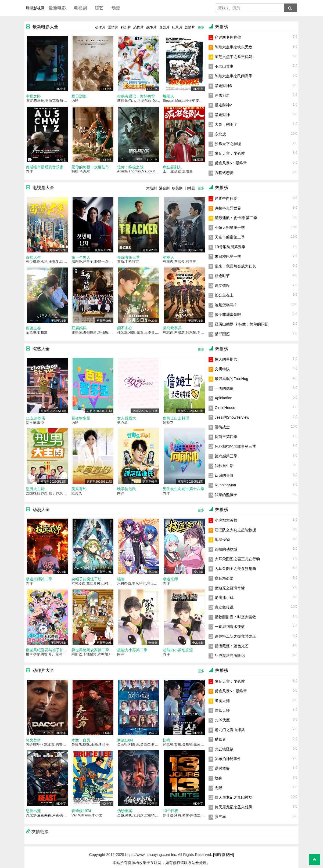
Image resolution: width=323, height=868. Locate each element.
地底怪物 (222, 540)
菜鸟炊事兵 (172, 328)
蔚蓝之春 (33, 328)
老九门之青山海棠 (230, 730)
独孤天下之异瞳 (228, 144)
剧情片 (190, 27)
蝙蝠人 (168, 96)
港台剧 (164, 188)
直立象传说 (224, 607)
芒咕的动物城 (226, 549)
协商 (167, 740)
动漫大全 (41, 510)
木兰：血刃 (81, 740)
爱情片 (113, 27)
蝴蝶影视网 (35, 8)
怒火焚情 (33, 740)
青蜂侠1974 (81, 811)
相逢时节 (222, 276)
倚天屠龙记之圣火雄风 (234, 807)
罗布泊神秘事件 (228, 759)
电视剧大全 (43, 188)
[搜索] (291, 8)
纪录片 (177, 27)
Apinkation (223, 398)
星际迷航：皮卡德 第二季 (236, 218)
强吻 (121, 579)
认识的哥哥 (224, 475)
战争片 (151, 27)
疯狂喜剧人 (172, 167)
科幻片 (126, 27)
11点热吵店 (35, 418)
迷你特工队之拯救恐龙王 (235, 636)
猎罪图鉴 (222, 334)
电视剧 (80, 8)
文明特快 (222, 369)
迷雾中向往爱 (226, 198)
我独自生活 (224, 466)
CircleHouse (225, 408)
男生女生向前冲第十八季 (184, 489)
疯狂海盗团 (224, 578)
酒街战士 (222, 427)
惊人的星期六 (226, 359)
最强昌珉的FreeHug (231, 379)
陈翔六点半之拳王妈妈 (234, 57)
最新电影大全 (45, 27)
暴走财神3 (223, 86)
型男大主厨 (35, 489)
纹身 (218, 778)
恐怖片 (139, 27)
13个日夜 (171, 811)
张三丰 (220, 817)
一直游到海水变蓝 (230, 627)
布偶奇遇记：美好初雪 (136, 96)
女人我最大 (127, 418)
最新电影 (57, 8)
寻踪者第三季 (128, 257)
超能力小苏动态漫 (178, 650)
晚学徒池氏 (127, 489)
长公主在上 (224, 295)
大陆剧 (151, 188)
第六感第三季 (226, 456)
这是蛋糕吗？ (226, 305)
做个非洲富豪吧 (228, 314)
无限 (218, 788)
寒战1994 (125, 740)
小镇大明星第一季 (230, 227)
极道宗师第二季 (39, 579)
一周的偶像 (224, 388)
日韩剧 (190, 188)
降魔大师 (222, 701)
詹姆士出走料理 (176, 418)
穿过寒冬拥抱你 (228, 37)
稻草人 (168, 257)
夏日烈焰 (79, 96)
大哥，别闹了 (226, 124)
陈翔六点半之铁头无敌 (234, 47)
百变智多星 (81, 418)
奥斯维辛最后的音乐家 (45, 167)
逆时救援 (222, 768)
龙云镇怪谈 (224, 749)
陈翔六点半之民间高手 (234, 76)
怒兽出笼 (33, 811)
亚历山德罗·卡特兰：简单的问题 (242, 324)
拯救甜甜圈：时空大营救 (235, 617)
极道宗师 (170, 579)
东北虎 (220, 134)
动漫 (116, 8)
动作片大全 (43, 670)
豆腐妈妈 (79, 328)
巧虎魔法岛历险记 (230, 656)
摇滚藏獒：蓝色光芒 (232, 646)
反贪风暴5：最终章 (231, 163)
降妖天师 (222, 710)
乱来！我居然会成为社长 (235, 266)
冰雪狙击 (222, 95)
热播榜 (222, 27)
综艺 (99, 8)
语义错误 (222, 285)
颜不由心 (125, 328)
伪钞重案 (125, 811)
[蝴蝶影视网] (224, 855)
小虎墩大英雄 (226, 520)
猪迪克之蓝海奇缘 (230, 588)
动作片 (100, 27)
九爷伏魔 (222, 720)
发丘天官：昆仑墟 (230, 153)
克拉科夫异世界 (228, 208)
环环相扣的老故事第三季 (235, 446)
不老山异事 (224, 66)
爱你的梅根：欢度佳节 (90, 167)
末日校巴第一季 (228, 256)
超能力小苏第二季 (132, 650)
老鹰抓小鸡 (224, 598)
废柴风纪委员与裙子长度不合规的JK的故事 (62, 650)
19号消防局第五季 (230, 247)
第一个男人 (81, 257)
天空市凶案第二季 (230, 237)
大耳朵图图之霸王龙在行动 (237, 559)
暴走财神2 (223, 105)
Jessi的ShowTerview (232, 417)
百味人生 (33, 257)
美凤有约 (79, 489)
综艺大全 (41, 349)
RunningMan (225, 485)
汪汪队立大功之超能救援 (235, 530)
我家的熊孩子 (226, 495)
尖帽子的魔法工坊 (87, 579)
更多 (201, 27)
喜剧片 (164, 27)
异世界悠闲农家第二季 (90, 650)
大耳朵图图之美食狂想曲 (235, 569)
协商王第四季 (226, 437)
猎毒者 (220, 739)
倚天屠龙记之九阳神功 (234, 797)
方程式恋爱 (224, 173)
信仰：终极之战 (130, 167)
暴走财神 (222, 115)
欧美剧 (177, 188)
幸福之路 (33, 96)
